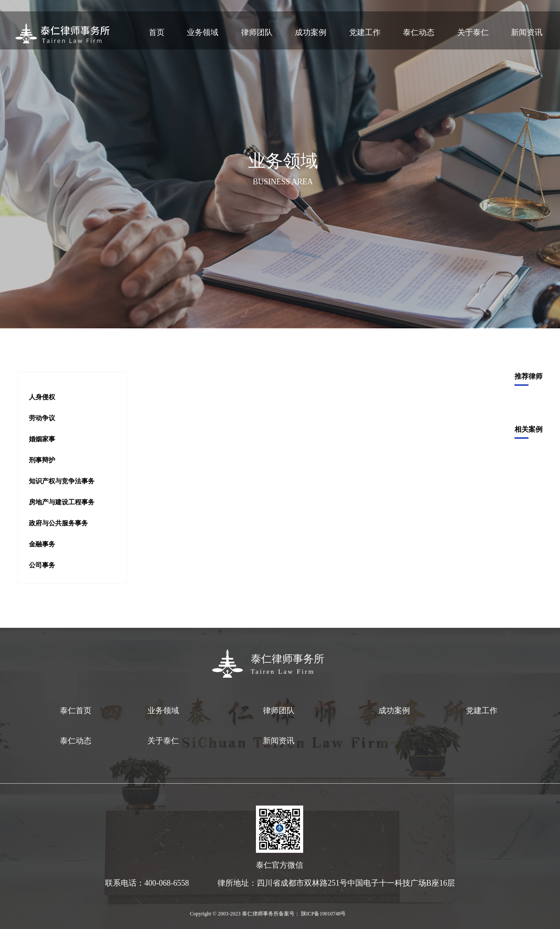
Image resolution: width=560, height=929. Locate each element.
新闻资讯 (527, 32)
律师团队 (257, 32)
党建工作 (365, 32)
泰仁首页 (76, 711)
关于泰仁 (473, 32)
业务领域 (203, 32)
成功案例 (311, 32)
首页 (157, 32)
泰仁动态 (419, 32)
